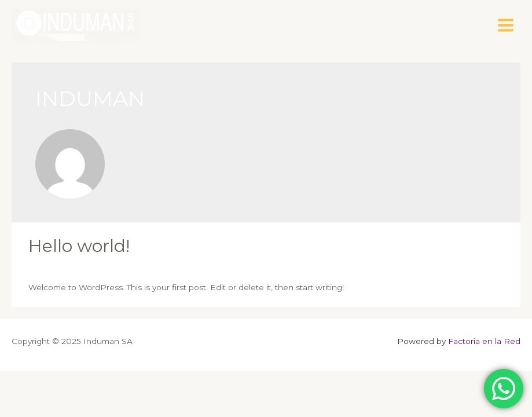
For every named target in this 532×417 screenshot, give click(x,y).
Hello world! (79, 246)
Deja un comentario (68, 266)
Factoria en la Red (484, 341)
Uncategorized (144, 266)
